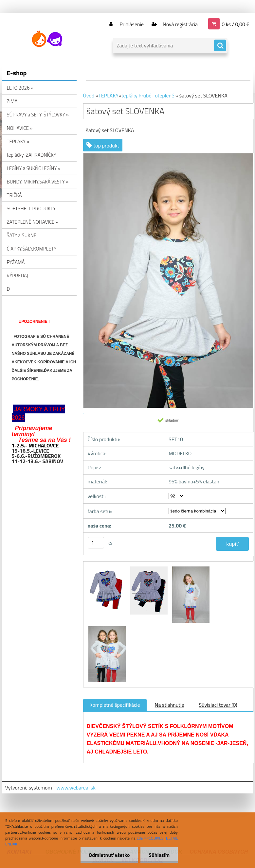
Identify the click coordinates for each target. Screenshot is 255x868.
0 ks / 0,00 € (235, 24)
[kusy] (96, 543)
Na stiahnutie (170, 705)
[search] (220, 46)
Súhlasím (159, 855)
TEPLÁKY (108, 95)
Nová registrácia (180, 24)
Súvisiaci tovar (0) (218, 705)
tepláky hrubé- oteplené (148, 95)
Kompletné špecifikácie (115, 705)
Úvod (89, 95)
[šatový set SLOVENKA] (108, 567)
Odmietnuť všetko (109, 855)
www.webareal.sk (76, 788)
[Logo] (47, 39)
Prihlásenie (132, 24)
